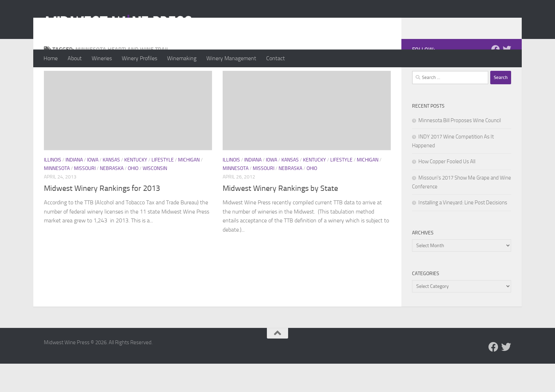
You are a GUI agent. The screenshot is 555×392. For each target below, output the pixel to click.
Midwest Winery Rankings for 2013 (102, 217)
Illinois (53, 188)
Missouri (85, 197)
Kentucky (136, 188)
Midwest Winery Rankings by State (280, 217)
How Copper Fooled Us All (447, 190)
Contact (276, 58)
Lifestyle (163, 188)
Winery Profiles (139, 58)
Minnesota (57, 197)
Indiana (74, 188)
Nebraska (112, 197)
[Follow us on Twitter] (507, 78)
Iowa (93, 188)
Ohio (133, 197)
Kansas (111, 188)
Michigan (189, 188)
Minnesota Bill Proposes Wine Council (460, 149)
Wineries (102, 58)
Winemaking (182, 58)
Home (51, 58)
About (75, 58)
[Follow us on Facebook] (496, 78)
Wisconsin (155, 197)
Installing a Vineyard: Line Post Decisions (463, 231)
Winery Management (231, 58)
